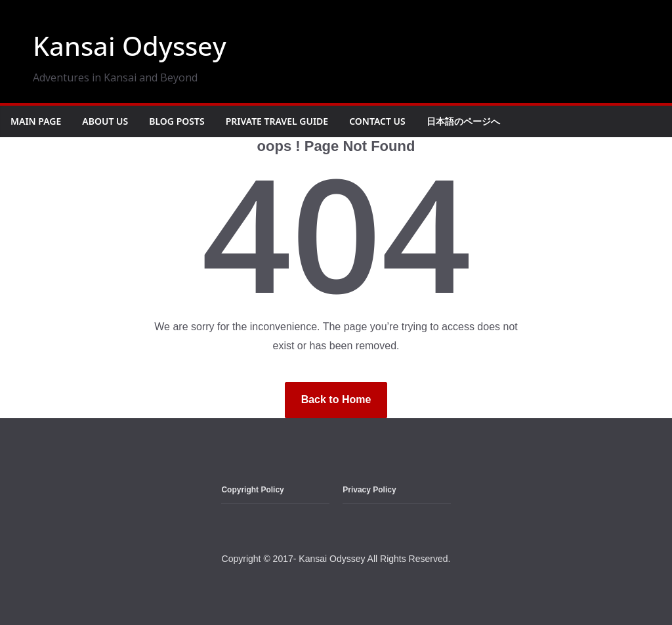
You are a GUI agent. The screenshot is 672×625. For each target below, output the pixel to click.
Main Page (36, 121)
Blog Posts (177, 121)
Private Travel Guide (277, 121)
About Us (105, 121)
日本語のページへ (463, 121)
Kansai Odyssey (130, 46)
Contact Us (377, 121)
